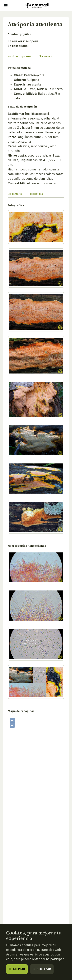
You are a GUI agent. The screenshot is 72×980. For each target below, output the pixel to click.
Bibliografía (15, 194)
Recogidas (36, 194)
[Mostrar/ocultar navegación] (6, 6)
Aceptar (17, 969)
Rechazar (42, 969)
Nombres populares (19, 56)
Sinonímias (46, 56)
